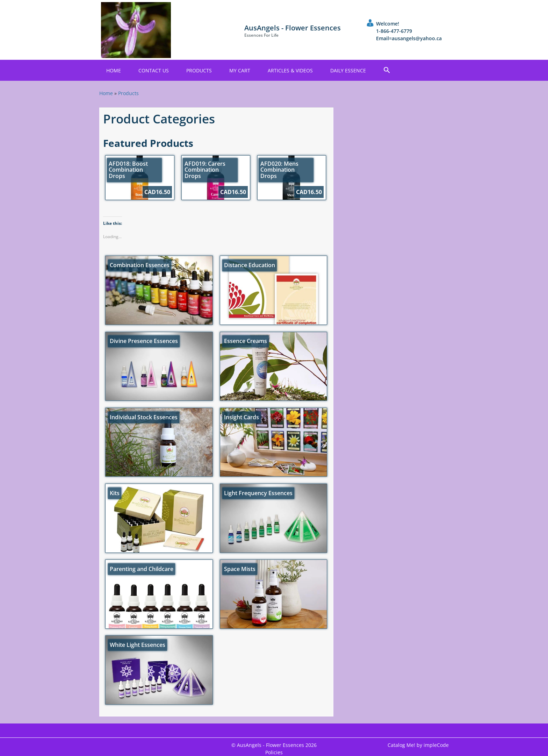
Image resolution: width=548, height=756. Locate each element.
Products (199, 70)
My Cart (240, 70)
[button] (387, 70)
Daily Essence (348, 70)
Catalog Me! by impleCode (418, 745)
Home (114, 70)
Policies (274, 752)
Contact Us (154, 70)
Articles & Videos (290, 70)
